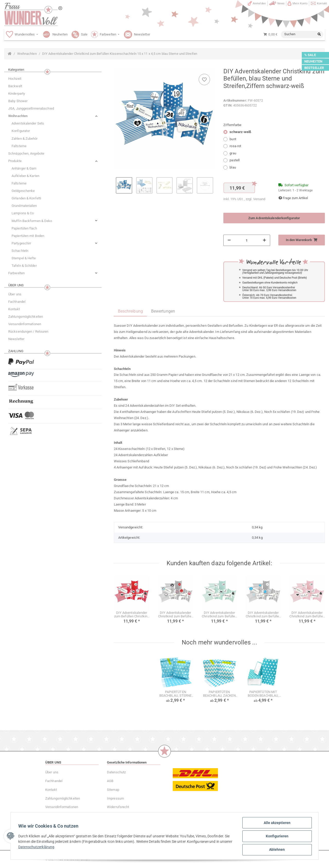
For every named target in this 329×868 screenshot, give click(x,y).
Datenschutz (116, 772)
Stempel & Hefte (24, 258)
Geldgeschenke (23, 191)
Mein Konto (300, 3)
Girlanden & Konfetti (26, 198)
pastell (235, 160)
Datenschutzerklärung (50, 847)
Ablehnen (277, 850)
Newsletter (16, 339)
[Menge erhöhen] (264, 240)
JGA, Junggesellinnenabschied (31, 108)
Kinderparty (17, 94)
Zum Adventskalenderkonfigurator (274, 218)
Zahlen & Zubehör (25, 139)
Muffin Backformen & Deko (32, 221)
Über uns (15, 294)
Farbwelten (16, 273)
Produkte (15, 161)
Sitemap (113, 790)
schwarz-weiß (240, 132)
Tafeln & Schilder (24, 266)
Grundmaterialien (24, 206)
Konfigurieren (277, 836)
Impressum (115, 798)
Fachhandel (17, 302)
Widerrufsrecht (118, 807)
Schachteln (20, 251)
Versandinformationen (25, 324)
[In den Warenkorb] (302, 240)
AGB (110, 781)
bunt (233, 139)
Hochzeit (15, 79)
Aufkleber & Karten (25, 176)
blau (233, 167)
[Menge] (247, 240)
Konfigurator (21, 131)
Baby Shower (18, 101)
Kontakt (322, 3)
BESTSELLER (314, 68)
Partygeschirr (21, 243)
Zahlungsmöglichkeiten (26, 317)
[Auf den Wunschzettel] (204, 79)
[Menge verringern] (229, 240)
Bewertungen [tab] (163, 311)
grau (233, 153)
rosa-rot (235, 146)
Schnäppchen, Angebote (26, 153)
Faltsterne (19, 146)
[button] (53, 116)
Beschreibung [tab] (130, 311)
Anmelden (259, 3)
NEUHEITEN (313, 61)
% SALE (310, 55)
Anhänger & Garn (24, 168)
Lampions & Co (23, 213)
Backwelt (15, 86)
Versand (259, 199)
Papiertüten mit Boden (28, 236)
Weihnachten (18, 116)
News (281, 3)
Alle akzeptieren (277, 823)
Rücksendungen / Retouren (28, 331)
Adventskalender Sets (28, 123)
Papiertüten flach (24, 228)
